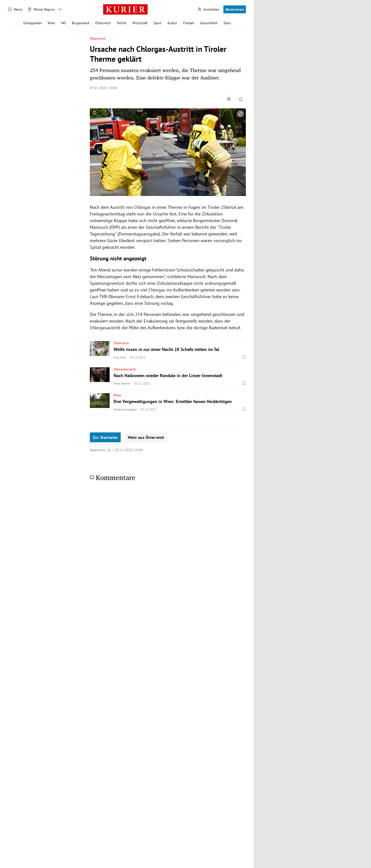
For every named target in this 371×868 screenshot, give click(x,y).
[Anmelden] (208, 10)
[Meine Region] (41, 9)
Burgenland (81, 23)
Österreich (103, 23)
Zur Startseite (105, 437)
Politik (122, 23)
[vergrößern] (240, 114)
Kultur (172, 23)
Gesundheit (209, 23)
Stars (227, 23)
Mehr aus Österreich (146, 437)
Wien (51, 23)
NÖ (64, 23)
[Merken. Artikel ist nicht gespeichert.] (241, 99)
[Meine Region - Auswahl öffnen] (60, 9)
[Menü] (15, 9)
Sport (158, 23)
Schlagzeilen (32, 23)
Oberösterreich (125, 369)
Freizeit (189, 23)
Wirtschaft (140, 23)
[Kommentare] (229, 99)
